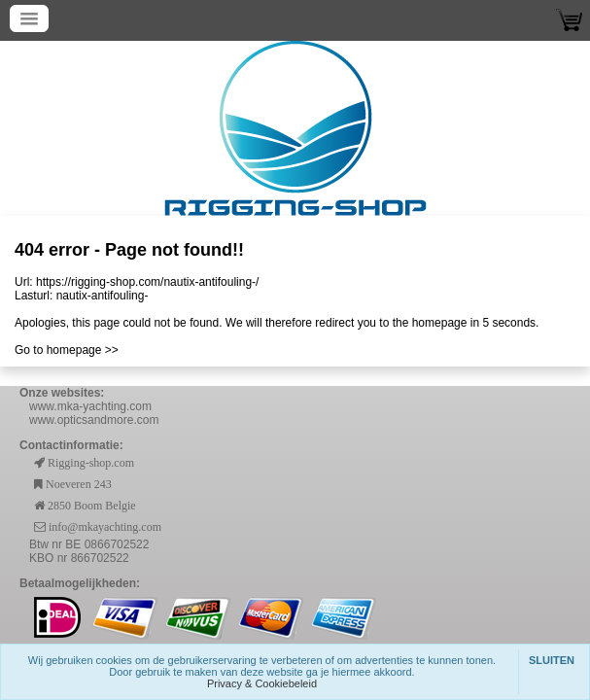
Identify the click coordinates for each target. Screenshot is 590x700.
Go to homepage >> (67, 350)
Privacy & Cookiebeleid (262, 683)
